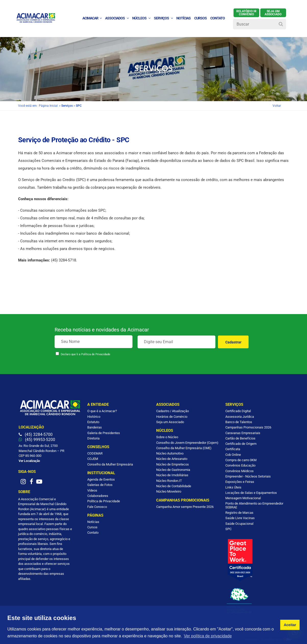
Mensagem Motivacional (243, 498)
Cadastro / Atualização (173, 411)
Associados (117, 18)
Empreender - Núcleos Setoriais (248, 476)
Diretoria (93, 438)
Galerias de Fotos (100, 485)
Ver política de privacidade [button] (208, 636)
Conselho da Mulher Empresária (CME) (184, 448)
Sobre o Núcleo (167, 437)
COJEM (93, 459)
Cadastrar (233, 342)
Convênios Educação (240, 465)
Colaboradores (98, 496)
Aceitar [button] (290, 625)
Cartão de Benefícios (240, 438)
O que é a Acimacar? (102, 411)
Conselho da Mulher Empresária (110, 464)
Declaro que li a (85, 354)
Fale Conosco (97, 507)
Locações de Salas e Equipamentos (251, 493)
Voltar (277, 106)
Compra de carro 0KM (241, 460)
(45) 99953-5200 (37, 440)
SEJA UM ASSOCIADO (273, 13)
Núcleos (141, 18)
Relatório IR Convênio (246, 13)
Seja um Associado (170, 422)
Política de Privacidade (96, 354)
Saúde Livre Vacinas (240, 518)
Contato (93, 533)
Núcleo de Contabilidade (174, 486)
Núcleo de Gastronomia (173, 470)
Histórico (94, 417)
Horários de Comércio (172, 417)
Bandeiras (95, 427)
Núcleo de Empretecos (173, 464)
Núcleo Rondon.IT (169, 481)
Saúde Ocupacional (239, 524)
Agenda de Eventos (101, 479)
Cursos (200, 18)
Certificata (233, 449)
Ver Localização (29, 461)
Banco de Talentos (239, 422)
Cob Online (233, 455)
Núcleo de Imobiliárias (172, 475)
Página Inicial (48, 106)
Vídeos (92, 490)
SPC (228, 529)
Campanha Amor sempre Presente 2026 (185, 507)
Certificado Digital (238, 411)
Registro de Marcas (239, 513)
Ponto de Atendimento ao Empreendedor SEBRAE (254, 505)
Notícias (93, 522)
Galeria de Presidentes (104, 433)
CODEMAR (95, 453)
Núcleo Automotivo (170, 453)
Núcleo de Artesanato (172, 459)
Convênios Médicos (240, 471)
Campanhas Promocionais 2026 (248, 427)
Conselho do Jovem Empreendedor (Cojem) (187, 443)
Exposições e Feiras (240, 482)
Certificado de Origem (241, 444)
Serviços (163, 18)
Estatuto (93, 422)
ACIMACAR (92, 18)
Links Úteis (233, 487)
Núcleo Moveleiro (169, 491)
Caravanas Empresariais (243, 433)
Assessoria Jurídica (240, 417)
